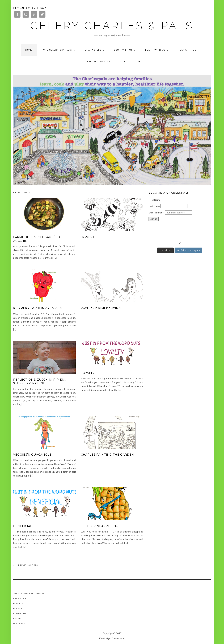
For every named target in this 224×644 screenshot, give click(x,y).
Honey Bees (91, 237)
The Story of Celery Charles (29, 593)
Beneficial (23, 526)
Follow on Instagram (188, 250)
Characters (94, 50)
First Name (155, 200)
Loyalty (88, 373)
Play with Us (188, 50)
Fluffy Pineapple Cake (101, 526)
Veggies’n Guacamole (32, 455)
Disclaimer (19, 623)
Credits (17, 618)
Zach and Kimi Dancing (101, 308)
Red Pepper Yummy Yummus (37, 308)
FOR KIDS (18, 608)
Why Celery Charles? (59, 50)
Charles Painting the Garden (107, 455)
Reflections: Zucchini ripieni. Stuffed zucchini (40, 381)
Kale (101, 638)
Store (124, 61)
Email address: (156, 213)
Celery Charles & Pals (112, 26)
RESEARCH (18, 603)
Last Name (154, 206)
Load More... (165, 250)
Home (29, 50)
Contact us (20, 613)
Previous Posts (28, 565)
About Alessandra (97, 61)
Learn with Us (157, 50)
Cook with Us (125, 50)
